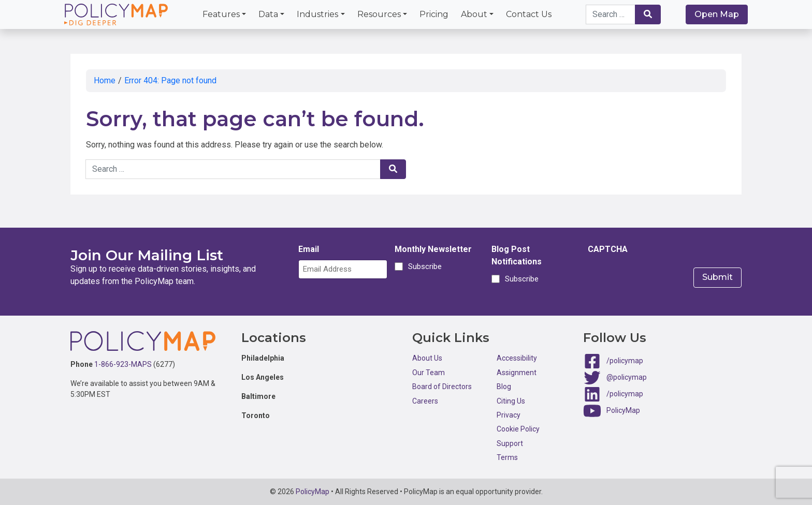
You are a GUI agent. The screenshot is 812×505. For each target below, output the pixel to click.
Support (510, 443)
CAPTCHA (608, 249)
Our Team (429, 373)
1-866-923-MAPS (123, 364)
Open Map (717, 14)
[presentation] (666, 280)
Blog (504, 387)
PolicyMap (623, 410)
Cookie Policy (518, 429)
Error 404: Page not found (170, 80)
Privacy (509, 415)
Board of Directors (442, 387)
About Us (427, 358)
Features (221, 14)
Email (309, 249)
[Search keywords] (611, 14)
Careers (425, 401)
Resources (379, 14)
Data (268, 14)
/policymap (625, 361)
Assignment (517, 373)
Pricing (434, 14)
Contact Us (529, 14)
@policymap (627, 377)
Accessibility (517, 358)
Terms (507, 457)
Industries (317, 14)
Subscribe (423, 266)
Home (105, 80)
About (474, 14)
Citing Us (511, 401)
